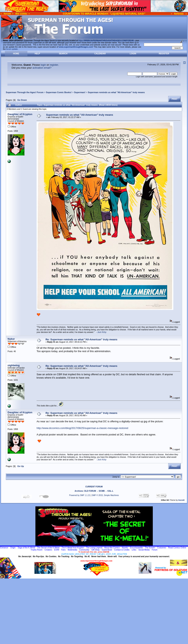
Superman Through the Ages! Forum (25, 92)
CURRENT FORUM (94, 487)
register (54, 65)
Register (164, 54)
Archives (79, 491)
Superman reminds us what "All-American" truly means (116, 92)
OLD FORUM (90, 491)
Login (133, 54)
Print (175, 99)
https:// (106, 40)
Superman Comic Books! (59, 92)
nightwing (14, 365)
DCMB (102, 491)
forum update (12, 49)
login (43, 65)
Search (63, 54)
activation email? (42, 68)
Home (16, 54)
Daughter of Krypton (20, 114)
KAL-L (110, 491)
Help (37, 54)
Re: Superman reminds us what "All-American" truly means (81, 339)
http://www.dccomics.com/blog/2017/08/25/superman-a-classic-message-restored (82, 428)
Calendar (100, 54)
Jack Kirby (102, 332)
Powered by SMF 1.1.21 (80, 495)
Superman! (80, 92)
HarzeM (181, 500)
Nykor (11, 339)
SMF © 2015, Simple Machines (105, 495)
